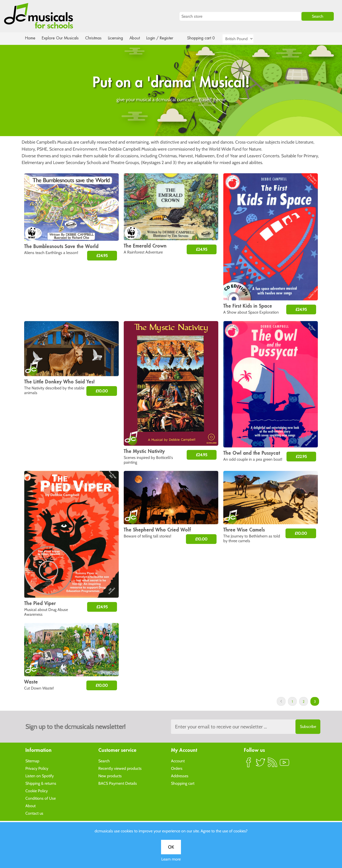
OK (171, 847)
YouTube (285, 764)
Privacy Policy (37, 768)
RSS (273, 764)
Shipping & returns (41, 783)
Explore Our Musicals (61, 38)
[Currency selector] (244, 39)
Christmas (95, 38)
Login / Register (165, 38)
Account (178, 761)
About (139, 38)
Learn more (171, 859)
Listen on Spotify (40, 776)
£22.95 (301, 457)
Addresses (180, 776)
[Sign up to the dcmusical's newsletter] (246, 727)
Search (104, 761)
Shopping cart (183, 783)
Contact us (34, 813)
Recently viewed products (120, 768)
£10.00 (102, 391)
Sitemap (32, 761)
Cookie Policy (37, 791)
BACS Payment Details (118, 783)
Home (30, 38)
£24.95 (102, 256)
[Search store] (240, 16)
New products (110, 776)
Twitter (261, 764)
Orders (177, 768)
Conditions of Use (41, 798)
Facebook (249, 764)
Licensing (119, 38)
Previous (281, 701)
